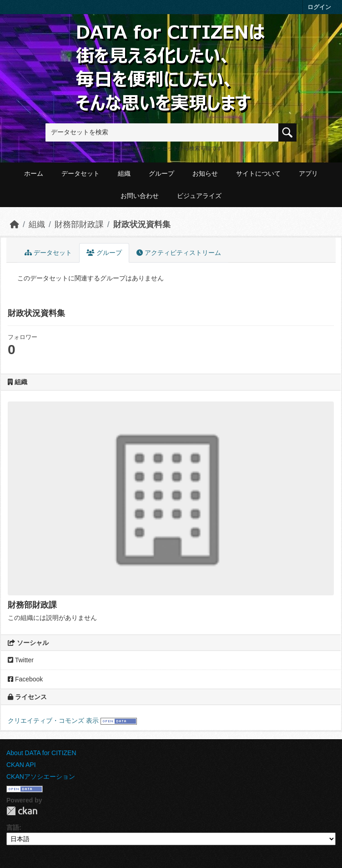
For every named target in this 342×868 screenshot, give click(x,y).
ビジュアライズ (199, 196)
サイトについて (258, 173)
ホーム (34, 173)
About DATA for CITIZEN (41, 753)
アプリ (308, 173)
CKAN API (21, 765)
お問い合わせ (140, 196)
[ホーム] (15, 224)
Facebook (25, 679)
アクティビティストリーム (179, 253)
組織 (124, 173)
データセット (80, 173)
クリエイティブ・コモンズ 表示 (53, 721)
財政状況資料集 (142, 224)
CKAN (22, 811)
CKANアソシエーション (41, 777)
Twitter (21, 660)
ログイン (319, 7)
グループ (161, 173)
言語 (13, 827)
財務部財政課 (79, 224)
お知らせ (205, 173)
